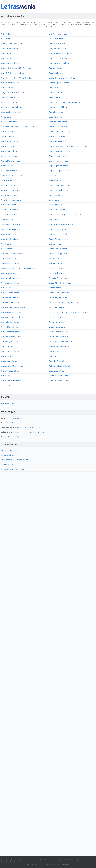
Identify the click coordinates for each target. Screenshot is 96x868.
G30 (32, 24)
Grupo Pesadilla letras (59, 332)
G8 (28, 22)
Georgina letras (56, 112)
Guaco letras (7, 347)
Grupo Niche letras (57, 327)
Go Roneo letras (8, 220)
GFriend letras (8, 137)
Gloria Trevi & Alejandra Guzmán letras (66, 215)
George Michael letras (59, 107)
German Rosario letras (59, 127)
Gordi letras (6, 244)
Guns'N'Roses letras (10, 371)
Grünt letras (54, 259)
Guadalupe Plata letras (59, 347)
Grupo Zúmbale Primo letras (61, 342)
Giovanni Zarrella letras (12, 190)
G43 (91, 24)
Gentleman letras (9, 102)
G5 (17, 22)
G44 (41, 27)
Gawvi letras (54, 88)
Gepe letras (6, 117)
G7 (24, 22)
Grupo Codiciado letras (11, 303)
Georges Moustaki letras (12, 112)
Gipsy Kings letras (9, 195)
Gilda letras (54, 176)
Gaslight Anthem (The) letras (62, 78)
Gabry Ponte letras (10, 49)
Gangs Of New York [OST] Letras (16, 68)
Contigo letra (15, 418)
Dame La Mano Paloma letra (29, 428)
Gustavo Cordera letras (12, 381)
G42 (86, 24)
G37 (63, 24)
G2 (6, 22)
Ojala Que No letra (25, 437)
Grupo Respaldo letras (11, 337)
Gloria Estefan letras (10, 210)
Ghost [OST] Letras (57, 141)
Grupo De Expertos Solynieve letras (65, 303)
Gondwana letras (9, 234)
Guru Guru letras (56, 371)
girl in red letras (56, 195)
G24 (4, 24)
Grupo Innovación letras (12, 317)
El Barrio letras (7, 455)
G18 (70, 22)
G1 (2, 22)
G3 (9, 22)
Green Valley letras (57, 273)
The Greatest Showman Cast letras (16, 460)
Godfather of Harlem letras (61, 225)
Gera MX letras (56, 117)
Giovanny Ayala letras (59, 190)
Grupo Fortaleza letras (11, 312)
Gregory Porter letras (58, 278)
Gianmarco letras (9, 156)
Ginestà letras (55, 181)
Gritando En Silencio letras (61, 293)
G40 (77, 24)
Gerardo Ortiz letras (58, 122)
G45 (46, 27)
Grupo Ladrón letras (10, 322)
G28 (22, 24)
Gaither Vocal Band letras (60, 54)
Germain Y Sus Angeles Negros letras (18, 127)
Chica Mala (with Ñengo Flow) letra (30, 432)
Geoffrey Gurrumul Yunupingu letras (65, 102)
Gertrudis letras (8, 132)
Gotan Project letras (58, 249)
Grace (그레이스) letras (59, 254)
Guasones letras (56, 351)
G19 (74, 22)
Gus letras (6, 376)
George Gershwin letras (12, 107)
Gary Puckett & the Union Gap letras (18, 78)
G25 (9, 24)
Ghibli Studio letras (10, 141)
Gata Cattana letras (10, 83)
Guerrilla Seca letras (58, 361)
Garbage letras (56, 68)
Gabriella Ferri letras (58, 44)
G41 (82, 24)
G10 (36, 22)
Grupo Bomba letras (10, 298)
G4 (13, 22)
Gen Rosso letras (9, 98)
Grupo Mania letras (10, 327)
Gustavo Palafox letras (59, 381)
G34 (49, 24)
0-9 (3, 860)
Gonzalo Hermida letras (59, 234)
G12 (44, 22)
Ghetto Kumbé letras (58, 137)
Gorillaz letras (55, 244)
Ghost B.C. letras (9, 146)
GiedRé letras (7, 166)
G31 (36, 24)
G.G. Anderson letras (58, 34)
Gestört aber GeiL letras (60, 132)
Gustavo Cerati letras (58, 376)
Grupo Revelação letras (59, 337)
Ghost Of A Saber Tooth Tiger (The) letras (68, 146)
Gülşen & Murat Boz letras (13, 93)
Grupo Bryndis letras (58, 298)
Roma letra (12, 423)
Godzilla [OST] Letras (11, 229)
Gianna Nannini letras (58, 156)
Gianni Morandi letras (11, 161)
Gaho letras (6, 54)
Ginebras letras (8, 181)
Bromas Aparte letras (10, 451)
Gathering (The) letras (59, 83)
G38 (68, 24)
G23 (92, 22)
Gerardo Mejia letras (10, 122)
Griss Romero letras (10, 293)
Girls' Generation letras (11, 200)
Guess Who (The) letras (12, 366)
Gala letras (6, 58)
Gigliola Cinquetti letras (59, 171)
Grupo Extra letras (57, 308)
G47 (55, 27)
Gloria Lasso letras (57, 210)
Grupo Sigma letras (10, 342)
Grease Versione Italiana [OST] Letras (18, 268)
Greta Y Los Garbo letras (60, 283)
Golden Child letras (57, 229)
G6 (20, 22)
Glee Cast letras (56, 205)
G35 (54, 24)
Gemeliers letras (56, 93)
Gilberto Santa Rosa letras (13, 176)
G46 (50, 27)
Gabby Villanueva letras (12, 44)
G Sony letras (7, 34)
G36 (59, 24)
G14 (53, 22)
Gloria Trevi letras (9, 215)
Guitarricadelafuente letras (61, 366)
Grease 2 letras (56, 264)
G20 (79, 22)
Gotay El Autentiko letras (13, 254)
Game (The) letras (9, 63)
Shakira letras (7, 464)
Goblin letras (54, 220)
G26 (13, 24)
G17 (66, 22)
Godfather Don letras (11, 225)
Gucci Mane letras (9, 361)
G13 (48, 22)
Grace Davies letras (10, 259)
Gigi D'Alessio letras (10, 171)
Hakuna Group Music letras (13, 469)
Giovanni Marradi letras (59, 185)
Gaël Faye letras (56, 39)
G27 (18, 24)
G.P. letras (6, 39)
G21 (83, 22)
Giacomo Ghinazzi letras (60, 151)
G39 (72, 24)
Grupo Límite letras (57, 322)
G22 (88, 22)
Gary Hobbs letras (57, 73)
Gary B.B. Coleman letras (12, 73)
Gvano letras (7, 386)
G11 (40, 22)
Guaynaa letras (8, 356)
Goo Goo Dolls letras (10, 239)
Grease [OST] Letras (10, 264)
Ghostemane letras (10, 151)
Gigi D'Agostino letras (58, 166)
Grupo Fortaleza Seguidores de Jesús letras (68, 312)
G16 (61, 22)
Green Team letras (10, 273)
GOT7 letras (7, 249)
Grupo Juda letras (57, 317)
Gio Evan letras (8, 185)
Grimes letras (55, 288)
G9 (32, 22)
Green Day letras (56, 268)
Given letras (54, 200)
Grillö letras (6, 288)
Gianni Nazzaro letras (58, 161)
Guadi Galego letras (10, 351)
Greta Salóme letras (10, 283)
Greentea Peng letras (11, 278)
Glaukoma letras (9, 205)
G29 (27, 24)
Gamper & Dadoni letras (60, 63)
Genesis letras (55, 98)
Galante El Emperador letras (62, 58)
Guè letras (53, 356)
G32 (40, 24)
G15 (57, 22)
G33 (45, 24)
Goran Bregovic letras (59, 239)
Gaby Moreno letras (58, 49)
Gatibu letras (7, 88)
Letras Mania (8, 403)
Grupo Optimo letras (10, 332)
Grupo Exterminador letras (13, 308)
